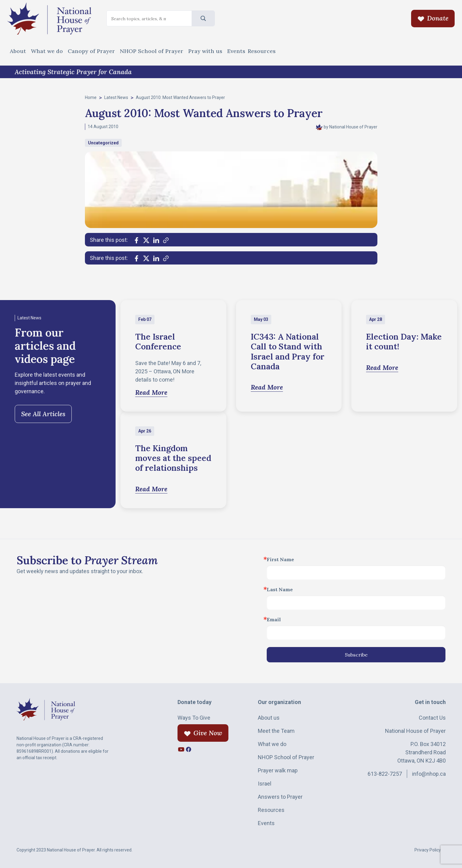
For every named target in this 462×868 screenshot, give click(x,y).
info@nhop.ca (429, 774)
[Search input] (139, 19)
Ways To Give (194, 718)
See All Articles (43, 414)
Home (91, 97)
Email (274, 619)
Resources (262, 51)
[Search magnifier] (203, 18)
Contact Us (432, 718)
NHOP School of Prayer (152, 51)
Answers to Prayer (280, 797)
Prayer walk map (278, 770)
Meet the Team (276, 731)
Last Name (280, 589)
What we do (47, 51)
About (18, 51)
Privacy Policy (428, 850)
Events (236, 51)
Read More (151, 392)
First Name (280, 559)
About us (269, 718)
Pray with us (205, 51)
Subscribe (356, 655)
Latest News (116, 97)
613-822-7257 (385, 774)
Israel (265, 784)
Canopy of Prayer (91, 51)
